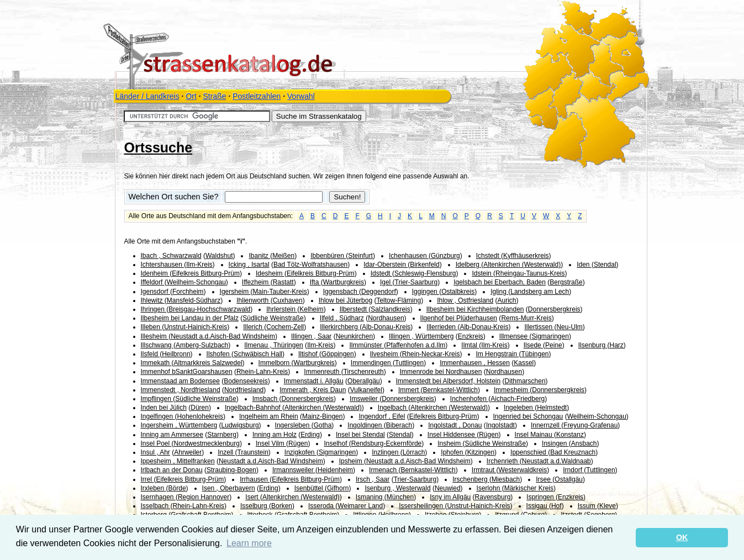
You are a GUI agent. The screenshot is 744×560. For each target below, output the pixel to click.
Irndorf (573, 470)
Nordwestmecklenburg (207, 443)
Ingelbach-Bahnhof (254, 408)
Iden (584, 265)
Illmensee (515, 336)
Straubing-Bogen (231, 470)
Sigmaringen (550, 336)
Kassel (524, 363)
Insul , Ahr (155, 452)
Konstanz (570, 435)
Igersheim (235, 292)
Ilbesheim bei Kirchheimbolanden (475, 309)
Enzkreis (471, 336)
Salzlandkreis (390, 309)
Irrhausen (255, 479)
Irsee (544, 479)
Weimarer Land (360, 506)
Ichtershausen (163, 265)
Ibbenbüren (328, 256)
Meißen (283, 256)
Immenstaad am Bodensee (180, 381)
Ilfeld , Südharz (342, 318)
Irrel (147, 479)
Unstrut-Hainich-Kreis (196, 327)
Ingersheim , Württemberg (179, 425)
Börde (177, 488)
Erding (310, 435)
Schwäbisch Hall (258, 354)
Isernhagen (158, 497)
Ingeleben (519, 408)
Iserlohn (489, 488)
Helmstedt (552, 408)
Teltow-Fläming (399, 300)
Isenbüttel (310, 488)
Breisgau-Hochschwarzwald (209, 309)
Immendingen (372, 363)
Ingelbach (393, 408)
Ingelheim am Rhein (269, 416)
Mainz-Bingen (322, 416)
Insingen (555, 443)
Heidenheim (335, 470)
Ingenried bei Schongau (528, 416)
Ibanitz (259, 256)
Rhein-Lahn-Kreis (262, 372)
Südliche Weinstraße (273, 318)
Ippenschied (529, 452)
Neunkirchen (354, 336)
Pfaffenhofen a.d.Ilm (416, 345)
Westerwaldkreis (523, 470)
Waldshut (219, 256)
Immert (410, 390)
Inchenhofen (469, 399)
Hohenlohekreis (200, 416)
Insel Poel (156, 443)
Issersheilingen (422, 506)
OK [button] (682, 537)
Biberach (399, 425)
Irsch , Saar (373, 479)
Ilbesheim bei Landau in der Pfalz (190, 318)
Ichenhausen (409, 256)
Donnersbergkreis (554, 309)
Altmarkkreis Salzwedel (208, 363)
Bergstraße (566, 282)
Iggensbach (341, 292)
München (400, 497)
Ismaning (370, 497)
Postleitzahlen (257, 96)
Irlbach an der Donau (172, 470)
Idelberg (469, 265)
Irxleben (154, 488)
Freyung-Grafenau (590, 425)
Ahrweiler (188, 452)
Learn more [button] (249, 543)
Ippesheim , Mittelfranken (178, 461)
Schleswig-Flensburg (425, 273)
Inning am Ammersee (172, 435)
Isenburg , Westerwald (397, 488)
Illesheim (155, 336)
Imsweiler (365, 399)
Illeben (152, 327)
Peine (554, 345)
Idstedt (381, 273)
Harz (616, 345)
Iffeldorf (153, 282)
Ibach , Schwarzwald (171, 256)
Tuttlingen (409, 363)
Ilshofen (219, 354)
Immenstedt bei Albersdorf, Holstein (448, 381)
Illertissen (539, 327)
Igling (499, 292)
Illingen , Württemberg (421, 336)
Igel (386, 282)
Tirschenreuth (364, 372)
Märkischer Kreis (529, 488)
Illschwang (157, 345)
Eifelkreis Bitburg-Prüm (206, 273)
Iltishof (309, 354)
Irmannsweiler (294, 470)
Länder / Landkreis (147, 96)
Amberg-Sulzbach (202, 345)
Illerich (254, 327)
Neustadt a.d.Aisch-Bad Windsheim (223, 336)
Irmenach (384, 470)
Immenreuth (322, 372)
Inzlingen (386, 452)
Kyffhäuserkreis (526, 256)
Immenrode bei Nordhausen (441, 372)
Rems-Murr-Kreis (526, 318)
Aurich (507, 300)
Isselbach (156, 506)
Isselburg (255, 506)
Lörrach (414, 452)
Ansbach (584, 443)
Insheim (450, 443)
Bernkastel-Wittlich (450, 390)
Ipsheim (352, 461)
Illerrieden (442, 327)
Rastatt (283, 282)
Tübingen (535, 354)
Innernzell (546, 425)
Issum (587, 506)
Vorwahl (301, 96)
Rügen (489, 435)
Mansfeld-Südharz (194, 300)
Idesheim (270, 273)
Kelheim (311, 309)
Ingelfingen (158, 416)
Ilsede (533, 345)
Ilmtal (470, 345)
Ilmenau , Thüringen (274, 345)
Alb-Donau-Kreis (386, 327)
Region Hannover (204, 497)
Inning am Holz (275, 435)
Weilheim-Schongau (196, 282)
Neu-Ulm (569, 327)
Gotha (323, 425)
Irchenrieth (503, 461)
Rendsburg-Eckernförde (386, 443)
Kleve (608, 506)
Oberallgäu (364, 381)
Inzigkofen (300, 452)
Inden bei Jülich (164, 408)
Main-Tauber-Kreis (280, 292)
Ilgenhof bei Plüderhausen (459, 318)
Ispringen (541, 497)
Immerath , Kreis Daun (313, 390)
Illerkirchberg (340, 327)
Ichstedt (489, 256)
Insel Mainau (534, 435)
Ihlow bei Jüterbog (345, 300)
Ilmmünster (366, 345)
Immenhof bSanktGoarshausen (187, 372)
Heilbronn (176, 354)
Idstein (482, 273)
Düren (200, 408)
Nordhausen (386, 318)
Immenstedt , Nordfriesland (181, 390)
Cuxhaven (288, 300)
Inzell (226, 452)
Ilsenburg (593, 345)
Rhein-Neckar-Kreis (431, 354)
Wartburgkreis (344, 282)
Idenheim (155, 273)
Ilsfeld (151, 354)
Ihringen (154, 309)
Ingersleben (293, 425)
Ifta (315, 282)
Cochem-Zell (285, 327)
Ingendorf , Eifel (382, 416)
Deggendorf (379, 292)
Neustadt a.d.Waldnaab (556, 461)
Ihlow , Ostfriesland (465, 300)
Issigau (538, 506)
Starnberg (222, 435)
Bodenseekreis (246, 381)
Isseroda (322, 506)
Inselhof (336, 443)
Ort (191, 96)
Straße (214, 96)
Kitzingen (481, 452)
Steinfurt (360, 256)
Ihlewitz (153, 300)
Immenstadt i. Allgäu (314, 381)
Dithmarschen (525, 381)
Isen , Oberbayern (229, 488)
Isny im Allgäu (450, 497)
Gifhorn (338, 488)
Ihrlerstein (282, 309)
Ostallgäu (569, 479)
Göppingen (338, 354)
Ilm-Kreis (199, 265)
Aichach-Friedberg (518, 399)
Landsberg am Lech (540, 292)
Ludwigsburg (240, 425)
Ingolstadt (500, 425)
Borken (282, 506)
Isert (253, 497)
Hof (556, 506)
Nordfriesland (244, 390)
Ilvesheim (385, 354)
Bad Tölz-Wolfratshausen (310, 265)
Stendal (605, 265)
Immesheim (512, 390)
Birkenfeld (424, 265)
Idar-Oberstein (386, 265)
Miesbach (506, 479)
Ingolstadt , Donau (455, 425)
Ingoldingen (365, 425)
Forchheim (188, 292)
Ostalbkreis (458, 292)
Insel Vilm (271, 443)
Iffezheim (256, 282)
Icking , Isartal (249, 265)
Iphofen (453, 452)
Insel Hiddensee (452, 435)
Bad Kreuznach (573, 452)
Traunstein (253, 452)
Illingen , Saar (311, 336)
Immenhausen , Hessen (475, 363)
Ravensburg (493, 497)
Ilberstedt (354, 309)
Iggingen (426, 292)
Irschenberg (471, 479)
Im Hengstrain (497, 354)
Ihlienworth (253, 300)
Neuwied (448, 488)
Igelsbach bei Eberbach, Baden (500, 282)
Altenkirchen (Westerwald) (522, 265)
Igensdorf (155, 292)
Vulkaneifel (366, 390)
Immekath (156, 363)
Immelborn (275, 363)
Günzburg (445, 256)
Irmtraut (484, 470)
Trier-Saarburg (416, 282)
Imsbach (266, 399)
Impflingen (157, 399)
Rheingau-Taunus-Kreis (530, 273)
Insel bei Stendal (360, 435)
